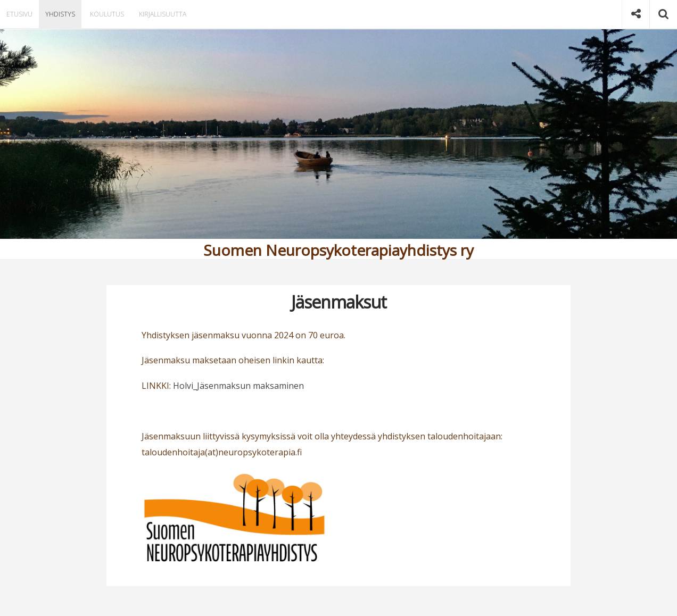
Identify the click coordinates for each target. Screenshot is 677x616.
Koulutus (105, 14)
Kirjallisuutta (160, 14)
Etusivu (19, 14)
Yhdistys (59, 14)
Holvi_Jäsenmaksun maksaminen (238, 386)
